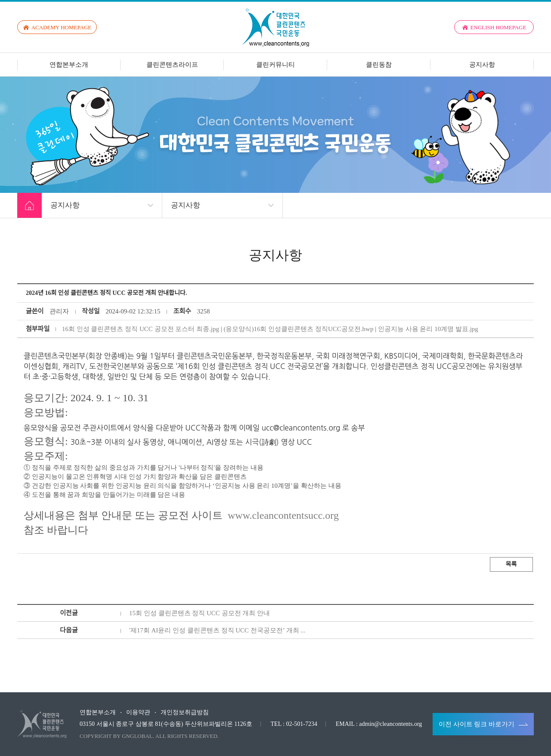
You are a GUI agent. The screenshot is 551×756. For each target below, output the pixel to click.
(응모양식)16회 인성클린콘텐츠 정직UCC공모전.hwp (298, 329)
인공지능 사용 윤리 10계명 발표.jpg (428, 329)
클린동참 (379, 65)
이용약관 (138, 713)
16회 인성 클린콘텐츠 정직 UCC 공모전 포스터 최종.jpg (141, 329)
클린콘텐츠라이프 (172, 65)
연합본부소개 (69, 65)
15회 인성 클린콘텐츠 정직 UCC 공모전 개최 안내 (200, 613)
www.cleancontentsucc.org (283, 515)
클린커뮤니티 (275, 65)
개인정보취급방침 (185, 713)
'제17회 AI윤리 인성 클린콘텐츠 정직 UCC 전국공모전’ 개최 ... (217, 630)
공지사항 (482, 65)
